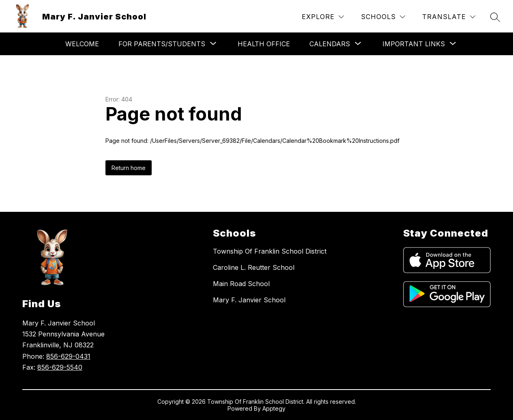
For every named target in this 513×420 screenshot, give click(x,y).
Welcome (82, 44)
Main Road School (241, 284)
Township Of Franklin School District (270, 251)
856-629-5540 (60, 367)
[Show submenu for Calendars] (330, 44)
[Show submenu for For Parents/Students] (162, 44)
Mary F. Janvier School (249, 300)
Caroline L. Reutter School (254, 267)
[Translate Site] (449, 17)
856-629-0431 (68, 356)
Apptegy (274, 408)
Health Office (264, 44)
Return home (129, 168)
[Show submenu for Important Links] (414, 44)
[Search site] (495, 17)
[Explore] (323, 17)
